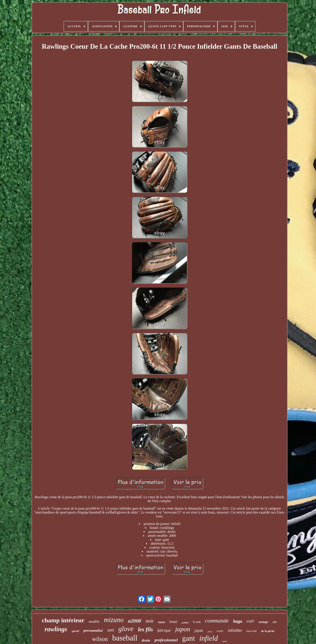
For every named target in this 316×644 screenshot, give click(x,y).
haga (238, 621)
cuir (250, 621)
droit (210, 632)
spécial (75, 631)
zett (111, 630)
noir (150, 621)
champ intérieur (63, 620)
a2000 (135, 621)
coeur (220, 631)
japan (199, 630)
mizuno (114, 620)
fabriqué (164, 630)
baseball (125, 638)
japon (183, 629)
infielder (235, 630)
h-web (197, 622)
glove (126, 629)
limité (173, 622)
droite (146, 640)
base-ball (252, 631)
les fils (146, 629)
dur (275, 622)
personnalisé (93, 631)
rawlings (56, 629)
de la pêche (268, 631)
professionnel (166, 640)
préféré (185, 623)
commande (217, 621)
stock (161, 622)
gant (189, 638)
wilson (100, 639)
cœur (225, 641)
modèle (94, 622)
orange (263, 622)
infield (208, 638)
